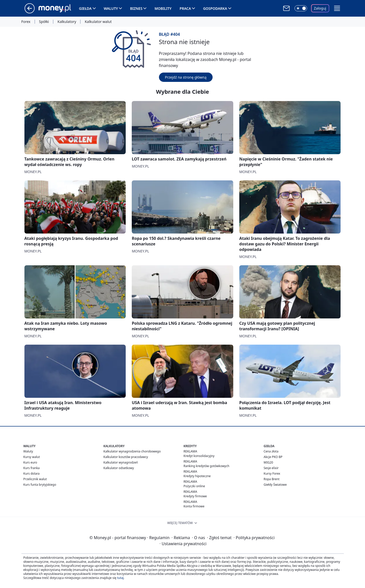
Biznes (136, 8)
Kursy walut (32, 457)
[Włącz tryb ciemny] (301, 8)
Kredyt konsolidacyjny (199, 456)
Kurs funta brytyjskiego (40, 485)
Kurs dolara (32, 473)
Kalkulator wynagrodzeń (121, 462)
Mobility (163, 8)
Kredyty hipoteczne (197, 476)
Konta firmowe (194, 506)
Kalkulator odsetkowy (119, 468)
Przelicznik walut (35, 479)
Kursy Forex (272, 473)
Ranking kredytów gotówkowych (207, 466)
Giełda (85, 8)
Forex (26, 22)
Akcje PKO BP (273, 457)
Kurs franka (32, 468)
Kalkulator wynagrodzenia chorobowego (132, 451)
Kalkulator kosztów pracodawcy (126, 457)
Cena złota (271, 451)
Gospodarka (215, 8)
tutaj (120, 578)
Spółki (44, 22)
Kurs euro (30, 462)
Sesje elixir (271, 468)
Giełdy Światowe (275, 485)
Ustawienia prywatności (183, 544)
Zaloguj (320, 8)
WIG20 (269, 462)
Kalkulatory (67, 22)
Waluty (111, 8)
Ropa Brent (272, 479)
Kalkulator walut (98, 22)
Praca (185, 8)
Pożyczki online (194, 486)
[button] (337, 8)
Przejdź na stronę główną (186, 77)
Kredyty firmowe (195, 496)
